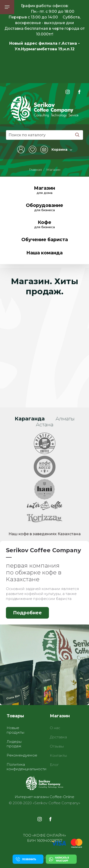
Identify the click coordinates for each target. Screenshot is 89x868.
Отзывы (57, 746)
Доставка (58, 737)
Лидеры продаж (14, 744)
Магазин (53, 170)
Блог (54, 765)
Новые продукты (15, 730)
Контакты (58, 755)
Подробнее (27, 613)
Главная (35, 170)
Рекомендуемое (22, 755)
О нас (55, 728)
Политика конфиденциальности (27, 767)
